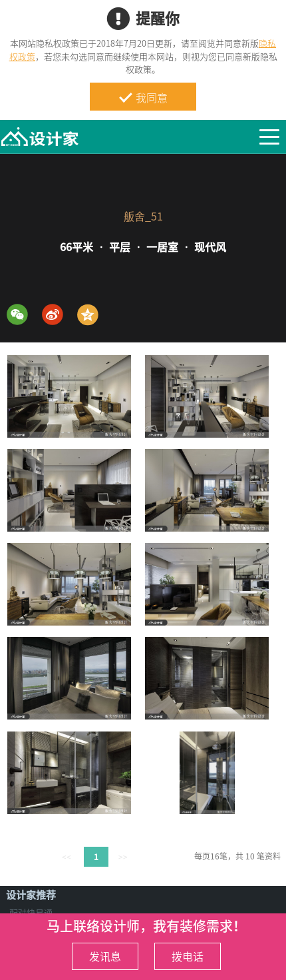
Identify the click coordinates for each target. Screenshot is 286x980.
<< (67, 857)
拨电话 (188, 956)
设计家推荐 (31, 895)
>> (123, 857)
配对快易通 (31, 912)
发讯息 (105, 956)
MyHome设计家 (40, 137)
